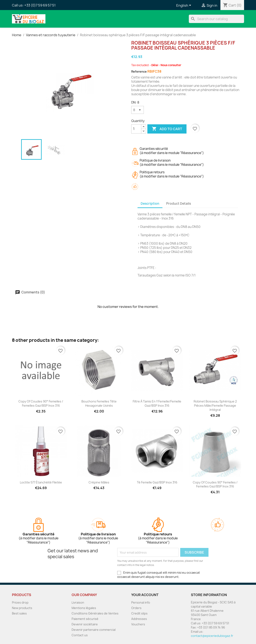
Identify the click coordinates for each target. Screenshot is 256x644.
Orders (136, 608)
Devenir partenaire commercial (94, 630)
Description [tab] (150, 204)
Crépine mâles (99, 482)
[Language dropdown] (184, 6)
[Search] (216, 19)
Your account (145, 595)
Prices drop (20, 602)
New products (22, 608)
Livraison (78, 602)
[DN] (138, 110)
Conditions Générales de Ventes (95, 613)
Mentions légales (84, 608)
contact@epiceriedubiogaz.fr (212, 636)
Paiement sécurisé (85, 619)
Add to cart (167, 129)
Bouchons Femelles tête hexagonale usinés (99, 403)
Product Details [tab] (179, 204)
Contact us (80, 635)
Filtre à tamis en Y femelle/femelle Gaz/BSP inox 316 (157, 403)
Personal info (141, 602)
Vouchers (138, 624)
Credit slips (139, 613)
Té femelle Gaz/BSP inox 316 (157, 482)
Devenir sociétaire (85, 624)
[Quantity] (136, 129)
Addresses (139, 619)
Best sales (19, 613)
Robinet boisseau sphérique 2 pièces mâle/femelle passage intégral (215, 406)
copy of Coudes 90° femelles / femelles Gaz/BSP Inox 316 (41, 403)
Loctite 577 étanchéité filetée (41, 482)
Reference (139, 71)
